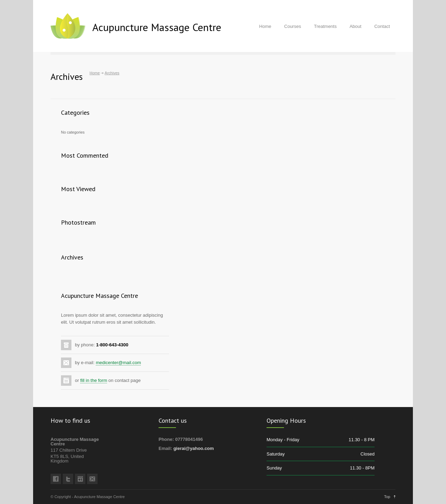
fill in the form (94, 380)
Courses (293, 26)
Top (387, 497)
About (355, 26)
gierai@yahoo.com (194, 448)
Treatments (325, 26)
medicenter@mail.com (118, 363)
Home (265, 26)
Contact (382, 26)
